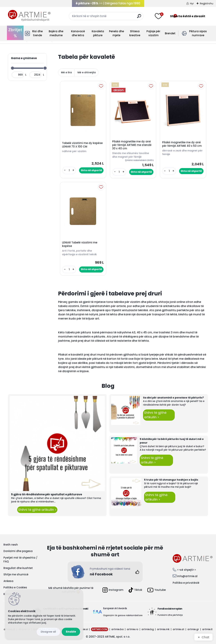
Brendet (170, 33)
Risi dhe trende (37, 33)
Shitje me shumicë (16, 574)
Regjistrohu (207, 3)
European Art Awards (115, 608)
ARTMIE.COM (100, 629)
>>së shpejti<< (187, 570)
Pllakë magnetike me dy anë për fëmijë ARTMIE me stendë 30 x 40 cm (132, 145)
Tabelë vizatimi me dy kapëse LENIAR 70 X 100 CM (82, 145)
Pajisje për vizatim (153, 33)
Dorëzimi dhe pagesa (18, 551)
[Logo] (29, 16)
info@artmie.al (187, 576)
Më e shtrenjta (87, 72)
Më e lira (66, 72)
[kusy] (69, 170)
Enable (71, 632)
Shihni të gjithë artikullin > (37, 510)
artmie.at (178, 629)
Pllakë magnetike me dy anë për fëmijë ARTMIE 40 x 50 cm (182, 144)
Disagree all (48, 632)
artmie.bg (148, 629)
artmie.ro (133, 629)
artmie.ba (117, 629)
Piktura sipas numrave (198, 33)
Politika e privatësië (186, 583)
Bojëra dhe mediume (56, 33)
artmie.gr (193, 629)
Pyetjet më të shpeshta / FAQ (20, 560)
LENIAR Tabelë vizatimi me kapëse (80, 244)
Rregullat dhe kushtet (18, 568)
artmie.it (207, 629)
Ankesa (8, 581)
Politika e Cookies (15, 587)
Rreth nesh (11, 545)
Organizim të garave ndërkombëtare (123, 615)
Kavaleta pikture (98, 33)
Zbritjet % (15, 33)
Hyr (192, 3)
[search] (139, 17)
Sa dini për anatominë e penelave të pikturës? (173, 398)
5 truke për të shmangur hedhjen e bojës (171, 480)
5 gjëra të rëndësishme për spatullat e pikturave (47, 494)
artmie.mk (163, 629)
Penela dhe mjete (116, 33)
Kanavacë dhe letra (78, 33)
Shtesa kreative (135, 33)
